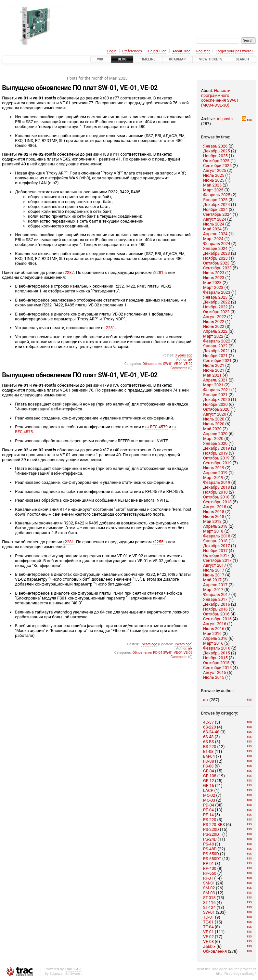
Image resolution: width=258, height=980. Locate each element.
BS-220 (210, 747)
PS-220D (211, 829)
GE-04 (209, 771)
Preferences (132, 51)
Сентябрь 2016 (217, 619)
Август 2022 (215, 317)
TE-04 (208, 927)
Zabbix (209, 946)
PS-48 (208, 844)
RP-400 (210, 868)
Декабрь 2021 (216, 351)
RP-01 (209, 864)
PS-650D (211, 854)
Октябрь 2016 (216, 614)
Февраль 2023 (217, 292)
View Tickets (211, 59)
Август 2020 (215, 414)
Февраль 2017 (217, 594)
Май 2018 (212, 521)
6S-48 (208, 737)
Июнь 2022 (214, 326)
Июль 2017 (214, 570)
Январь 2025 (215, 200)
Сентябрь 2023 (217, 268)
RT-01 (208, 878)
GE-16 (209, 786)
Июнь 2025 (214, 180)
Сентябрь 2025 (217, 166)
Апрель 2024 (215, 234)
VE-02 (208, 937)
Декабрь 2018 (216, 487)
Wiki (101, 59)
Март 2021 (213, 385)
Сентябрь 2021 (217, 361)
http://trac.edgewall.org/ (236, 974)
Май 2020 (212, 429)
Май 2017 (212, 580)
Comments (179, 368)
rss (247, 120)
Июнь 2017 (214, 575)
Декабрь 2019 (216, 448)
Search (242, 59)
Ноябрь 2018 (215, 492)
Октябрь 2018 (216, 497)
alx (206, 700)
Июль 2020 (214, 419)
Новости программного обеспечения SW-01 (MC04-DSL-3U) (220, 98)
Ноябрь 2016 (215, 609)
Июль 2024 (214, 224)
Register (203, 51)
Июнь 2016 (214, 629)
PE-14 (208, 815)
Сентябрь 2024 (217, 214)
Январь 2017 (215, 599)
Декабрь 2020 (216, 400)
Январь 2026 (215, 146)
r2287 (69, 272)
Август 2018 (215, 507)
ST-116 (209, 903)
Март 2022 (213, 336)
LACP (208, 790)
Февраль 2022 (217, 341)
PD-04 (209, 805)
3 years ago (184, 355)
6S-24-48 (211, 732)
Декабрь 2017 (216, 546)
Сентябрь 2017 (217, 560)
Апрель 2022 (215, 331)
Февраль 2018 (217, 536)
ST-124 (209, 907)
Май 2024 (212, 229)
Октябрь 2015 (216, 663)
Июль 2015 (214, 677)
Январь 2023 (215, 297)
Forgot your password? (235, 51)
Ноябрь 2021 (215, 356)
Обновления (215, 951)
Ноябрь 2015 (215, 658)
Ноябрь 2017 (215, 551)
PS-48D (210, 849)
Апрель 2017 (215, 585)
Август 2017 (215, 565)
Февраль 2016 (217, 648)
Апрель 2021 (215, 380)
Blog (122, 59)
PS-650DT (212, 859)
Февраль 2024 (217, 244)
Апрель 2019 (215, 473)
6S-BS (209, 742)
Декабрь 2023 (216, 253)
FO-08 (208, 761)
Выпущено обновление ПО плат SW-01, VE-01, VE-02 (80, 88)
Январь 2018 (215, 541)
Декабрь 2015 (216, 653)
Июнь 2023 (214, 278)
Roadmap (177, 59)
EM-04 (209, 756)
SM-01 (209, 883)
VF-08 (208, 941)
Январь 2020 (215, 443)
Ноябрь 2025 (215, 156)
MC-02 (209, 795)
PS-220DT (212, 834)
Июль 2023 (214, 273)
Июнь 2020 (214, 424)
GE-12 (209, 781)
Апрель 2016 (215, 638)
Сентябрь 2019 (217, 463)
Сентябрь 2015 (217, 668)
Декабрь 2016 (216, 604)
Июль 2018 (214, 512)
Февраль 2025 (217, 195)
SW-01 (209, 912)
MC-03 (209, 800)
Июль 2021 (214, 365)
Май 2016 (212, 633)
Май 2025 (212, 185)
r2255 (158, 542)
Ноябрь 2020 (215, 404)
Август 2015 (215, 672)
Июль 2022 (214, 322)
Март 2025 (213, 190)
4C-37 (208, 722)
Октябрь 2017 (216, 555)
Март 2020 (213, 438)
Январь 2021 (215, 395)
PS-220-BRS (214, 825)
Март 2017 (213, 590)
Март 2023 (213, 287)
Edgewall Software (65, 974)
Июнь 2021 (214, 370)
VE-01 (208, 932)
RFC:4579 (157, 427)
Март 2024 (213, 239)
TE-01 (208, 922)
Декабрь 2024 (216, 205)
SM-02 (209, 888)
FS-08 (208, 766)
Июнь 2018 (214, 516)
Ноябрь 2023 (215, 258)
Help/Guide (157, 51)
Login (112, 51)
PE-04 (208, 810)
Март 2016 (213, 643)
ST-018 (209, 898)
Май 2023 (212, 283)
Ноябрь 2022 (215, 307)
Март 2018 (213, 531)
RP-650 (210, 873)
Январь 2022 (215, 346)
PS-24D (210, 839)
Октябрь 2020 (216, 409)
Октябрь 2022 (216, 312)
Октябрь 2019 (216, 458)
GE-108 (210, 776)
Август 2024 (215, 219)
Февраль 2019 (217, 482)
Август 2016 (215, 624)
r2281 (158, 272)
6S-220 (209, 727)
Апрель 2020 (215, 434)
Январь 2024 (215, 248)
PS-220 (210, 820)
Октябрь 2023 (216, 263)
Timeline (148, 59)
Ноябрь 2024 (215, 209)
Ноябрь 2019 (215, 453)
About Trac (181, 51)
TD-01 (209, 917)
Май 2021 (212, 375)
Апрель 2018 (215, 526)
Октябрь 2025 (216, 161)
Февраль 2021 (217, 390)
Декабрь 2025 (216, 151)
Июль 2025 (214, 175)
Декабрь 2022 (216, 302)
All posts (225, 119)
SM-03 (209, 893)
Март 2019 (213, 477)
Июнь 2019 (214, 468)
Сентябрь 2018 (217, 502)
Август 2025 (215, 170)
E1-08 (208, 751)
